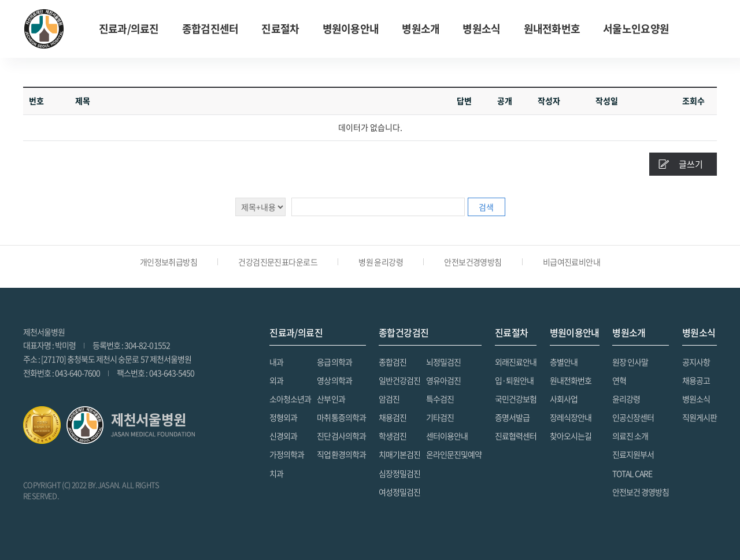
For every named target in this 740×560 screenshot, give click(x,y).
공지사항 (696, 362)
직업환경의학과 (341, 454)
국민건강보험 (516, 399)
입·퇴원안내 (514, 380)
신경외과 (283, 436)
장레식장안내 (571, 417)
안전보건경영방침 (473, 262)
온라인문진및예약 (454, 454)
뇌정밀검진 (443, 362)
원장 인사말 (630, 362)
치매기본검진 (399, 454)
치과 (276, 473)
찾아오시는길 (571, 436)
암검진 (389, 399)
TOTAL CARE (632, 473)
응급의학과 (334, 362)
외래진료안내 (516, 362)
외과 (276, 380)
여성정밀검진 (399, 492)
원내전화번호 (552, 29)
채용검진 (393, 417)
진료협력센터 (516, 436)
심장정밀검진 (399, 473)
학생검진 (393, 436)
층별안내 (564, 362)
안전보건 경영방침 (641, 492)
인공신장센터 (633, 417)
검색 (486, 207)
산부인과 (331, 399)
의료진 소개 (630, 436)
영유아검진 (443, 380)
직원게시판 (700, 417)
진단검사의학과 (341, 436)
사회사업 (564, 399)
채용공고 (696, 380)
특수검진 (440, 399)
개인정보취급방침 (169, 262)
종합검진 (393, 362)
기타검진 (440, 417)
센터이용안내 (447, 436)
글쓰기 (691, 164)
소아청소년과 (290, 399)
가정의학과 (287, 454)
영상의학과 (334, 380)
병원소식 (696, 399)
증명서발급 (512, 417)
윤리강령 (626, 399)
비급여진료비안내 (572, 262)
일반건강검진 (399, 380)
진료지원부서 (633, 454)
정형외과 (283, 417)
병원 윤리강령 (381, 262)
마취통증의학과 (341, 417)
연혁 (619, 380)
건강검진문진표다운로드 (278, 262)
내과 (276, 362)
